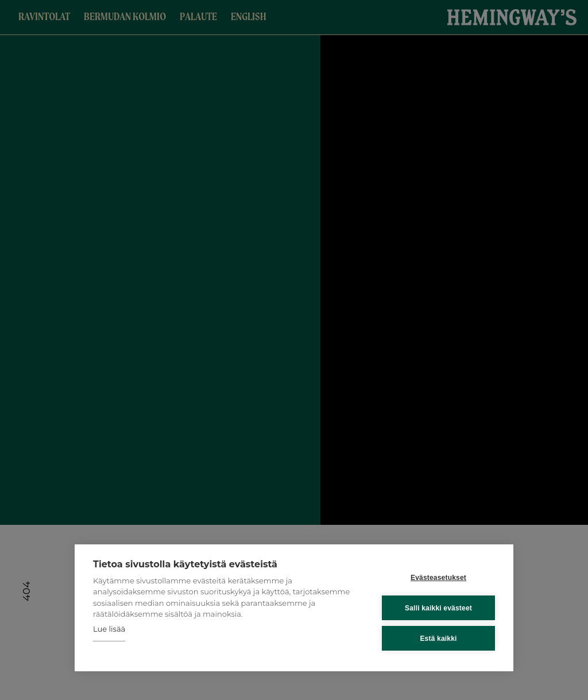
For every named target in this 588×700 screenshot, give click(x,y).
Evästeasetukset (438, 578)
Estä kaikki (438, 639)
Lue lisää (109, 629)
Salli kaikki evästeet (438, 608)
